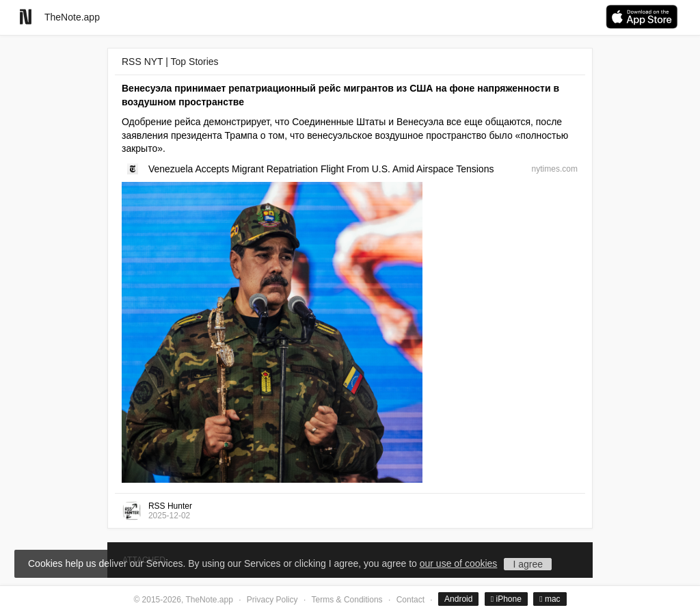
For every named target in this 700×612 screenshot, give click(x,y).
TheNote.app (72, 17)
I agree (528, 564)
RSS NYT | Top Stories (170, 62)
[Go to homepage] (26, 17)
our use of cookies (459, 563)
